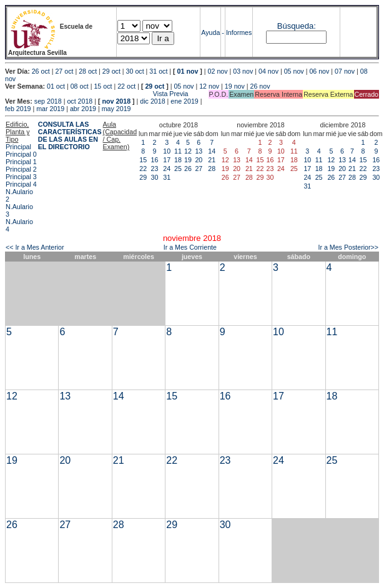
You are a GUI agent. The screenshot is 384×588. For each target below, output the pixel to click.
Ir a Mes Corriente (190, 247)
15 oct (103, 86)
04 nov (268, 71)
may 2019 (116, 109)
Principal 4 (21, 184)
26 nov (260, 86)
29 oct (111, 71)
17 (167, 160)
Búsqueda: (297, 26)
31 (167, 177)
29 (143, 177)
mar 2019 (50, 109)
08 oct (80, 86)
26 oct (41, 71)
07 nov (345, 71)
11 (178, 151)
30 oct (135, 71)
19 (188, 160)
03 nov (243, 71)
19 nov (235, 86)
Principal (18, 147)
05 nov (294, 71)
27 (199, 169)
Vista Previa (97, 94)
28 (212, 169)
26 (188, 169)
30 (155, 177)
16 (155, 160)
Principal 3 (21, 177)
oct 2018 (80, 101)
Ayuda (210, 32)
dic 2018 (152, 101)
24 (167, 169)
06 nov (319, 71)
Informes (239, 32)
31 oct (158, 71)
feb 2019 (18, 109)
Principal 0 (21, 154)
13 (199, 151)
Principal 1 (21, 162)
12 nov (209, 86)
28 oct (88, 71)
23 (155, 169)
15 (143, 160)
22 (143, 169)
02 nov (218, 71)
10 (167, 151)
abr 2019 (83, 109)
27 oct (64, 71)
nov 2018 (116, 101)
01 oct (56, 86)
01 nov (188, 71)
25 (178, 169)
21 (212, 160)
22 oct (126, 86)
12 (188, 151)
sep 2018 (48, 101)
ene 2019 (184, 101)
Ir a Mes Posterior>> (348, 247)
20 (199, 160)
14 (212, 151)
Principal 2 (21, 169)
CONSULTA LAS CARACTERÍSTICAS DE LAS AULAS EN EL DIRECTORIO (70, 135)
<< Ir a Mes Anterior (35, 247)
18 (178, 160)
